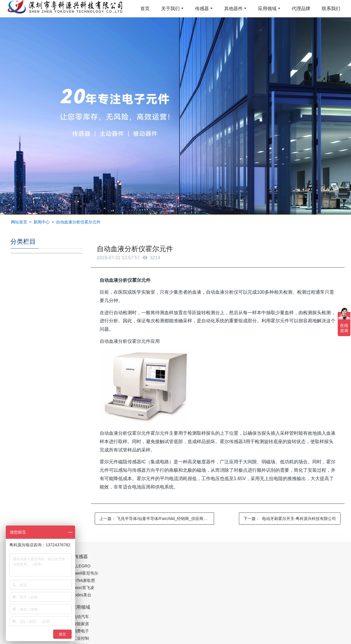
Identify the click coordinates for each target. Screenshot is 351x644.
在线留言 (311, 627)
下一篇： (290, 519)
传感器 (202, 9)
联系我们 (331, 9)
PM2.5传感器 (83, 640)
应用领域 (267, 9)
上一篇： (157, 519)
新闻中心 (42, 222)
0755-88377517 (274, 560)
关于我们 (170, 9)
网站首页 (19, 222)
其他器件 (233, 9)
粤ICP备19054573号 (175, 626)
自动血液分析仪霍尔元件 (78, 222)
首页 (145, 9)
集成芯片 (107, 640)
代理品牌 (301, 9)
